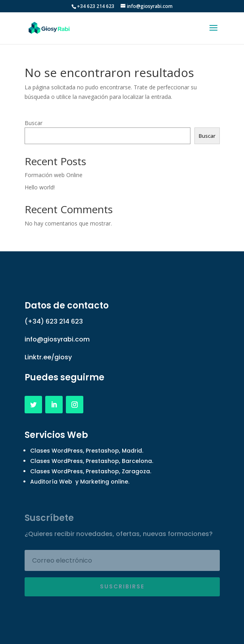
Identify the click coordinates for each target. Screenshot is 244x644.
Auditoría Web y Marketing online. (80, 482)
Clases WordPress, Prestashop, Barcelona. (92, 461)
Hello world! (40, 187)
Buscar (34, 123)
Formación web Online (54, 175)
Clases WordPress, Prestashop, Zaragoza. (91, 471)
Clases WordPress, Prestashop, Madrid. (87, 451)
